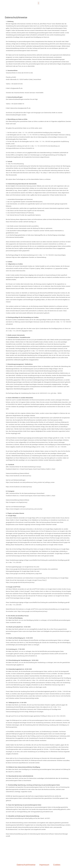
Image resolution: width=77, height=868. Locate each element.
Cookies (57, 865)
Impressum (44, 865)
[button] (38, 3)
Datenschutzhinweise (26, 865)
